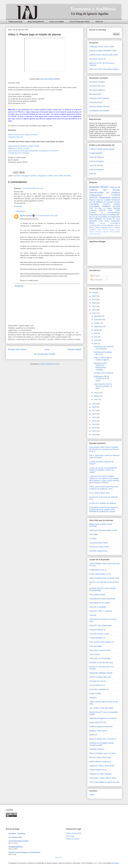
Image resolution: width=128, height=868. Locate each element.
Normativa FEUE (96, 102)
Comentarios (97, 280)
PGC (91, 208)
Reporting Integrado (102, 232)
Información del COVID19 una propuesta (104, 348)
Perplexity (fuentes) (97, 749)
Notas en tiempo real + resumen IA (103, 739)
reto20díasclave (95, 225)
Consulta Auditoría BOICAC (105, 209)
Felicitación (116, 200)
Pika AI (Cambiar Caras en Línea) (102, 753)
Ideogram (93, 698)
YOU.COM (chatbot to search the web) (104, 782)
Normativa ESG (95, 94)
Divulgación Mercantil (111, 206)
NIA (105, 190)
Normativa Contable (97, 82)
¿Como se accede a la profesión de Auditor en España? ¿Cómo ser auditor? (103, 470)
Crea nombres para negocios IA (102, 642)
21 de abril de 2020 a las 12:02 (47, 216)
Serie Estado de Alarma (63, 176)
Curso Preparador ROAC (80, 22)
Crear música (94, 654)
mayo (96, 340)
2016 (94, 414)
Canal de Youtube (96, 165)
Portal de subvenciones (98, 551)
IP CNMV (93, 539)
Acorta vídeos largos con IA (100, 574)
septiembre (99, 326)
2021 (94, 310)
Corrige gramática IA (97, 638)
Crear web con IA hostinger (100, 658)
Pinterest (93, 174)
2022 (94, 306)
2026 (94, 293)
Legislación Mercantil (16, 137)
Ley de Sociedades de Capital (104, 217)
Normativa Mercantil (97, 86)
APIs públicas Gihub (97, 595)
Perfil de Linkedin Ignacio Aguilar (102, 149)
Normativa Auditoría (97, 90)
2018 (94, 407)
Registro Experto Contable (100, 200)
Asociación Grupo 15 (97, 59)
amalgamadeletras (16, 847)
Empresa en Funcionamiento (105, 213)
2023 (94, 303)
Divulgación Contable (45, 176)
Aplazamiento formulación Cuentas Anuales (24, 146)
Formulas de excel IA (97, 681)
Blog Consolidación (36, 22)
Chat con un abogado (98, 607)
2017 (94, 411)
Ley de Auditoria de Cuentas (101, 202)
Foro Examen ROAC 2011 (99, 493)
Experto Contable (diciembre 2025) (103, 51)
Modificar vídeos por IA (98, 731)
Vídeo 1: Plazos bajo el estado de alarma (103, 359)
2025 (94, 296)
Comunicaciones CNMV (99, 543)
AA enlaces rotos (15, 837)
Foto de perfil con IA (97, 685)
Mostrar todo (59, 857)
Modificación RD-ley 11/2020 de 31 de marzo (101, 378)
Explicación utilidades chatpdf (101, 673)
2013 (94, 424)
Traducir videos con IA (98, 770)
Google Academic (96, 153)
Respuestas (21, 211)
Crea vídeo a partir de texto (100, 650)
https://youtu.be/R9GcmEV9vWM (50, 79)
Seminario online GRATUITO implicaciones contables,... (100, 366)
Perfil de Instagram (97, 161)
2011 (94, 431)
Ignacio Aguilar (26, 216)
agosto (97, 330)
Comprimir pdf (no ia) (97, 630)
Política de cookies (73, 839)
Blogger (116, 863)
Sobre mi (99, 22)
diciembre (98, 316)
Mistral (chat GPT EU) (98, 722)
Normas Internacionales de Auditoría (105, 191)
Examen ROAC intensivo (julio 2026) (103, 55)
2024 (94, 300)
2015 (94, 417)
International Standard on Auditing (102, 215)
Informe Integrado (101, 227)
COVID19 (17, 176)
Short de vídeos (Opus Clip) (100, 757)
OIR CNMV (94, 534)
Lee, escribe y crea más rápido (101, 708)
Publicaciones (96, 195)
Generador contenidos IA (99, 689)
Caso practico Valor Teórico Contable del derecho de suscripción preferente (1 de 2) (104, 449)
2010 (94, 435)
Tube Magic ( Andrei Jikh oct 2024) (103, 778)
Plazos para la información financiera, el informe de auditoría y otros (104, 488)
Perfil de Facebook (97, 170)
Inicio (47, 349)
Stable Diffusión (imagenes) (100, 762)
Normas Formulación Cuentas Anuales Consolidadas (105, 204)
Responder (18, 206)
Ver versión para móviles (45, 354)
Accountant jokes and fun (18, 841)
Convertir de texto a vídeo (99, 634)
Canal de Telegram (97, 157)
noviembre (98, 320)
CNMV (92, 795)
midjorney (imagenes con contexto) (103, 718)
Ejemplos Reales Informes (99, 106)
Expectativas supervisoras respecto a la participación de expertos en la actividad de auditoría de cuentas (104, 510)
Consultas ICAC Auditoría (99, 98)
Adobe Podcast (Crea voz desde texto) (104, 578)
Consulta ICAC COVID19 (103, 373)
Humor (99, 230)
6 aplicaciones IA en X (98, 570)
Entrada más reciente (17, 349)
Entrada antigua (74, 349)
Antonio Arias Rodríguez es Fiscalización (24, 852)
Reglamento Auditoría (110, 198)
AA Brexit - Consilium (17, 834)
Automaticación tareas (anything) (102, 599)
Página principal (15, 22)
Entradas (95, 276)
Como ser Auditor (57, 22)
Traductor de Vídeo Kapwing (100, 774)
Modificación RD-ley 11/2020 (18, 148)
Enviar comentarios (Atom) (50, 364)
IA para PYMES (95, 694)
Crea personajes (96, 646)
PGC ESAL (104, 221)
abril (96, 344)
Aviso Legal (70, 836)
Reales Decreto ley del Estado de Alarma (23, 135)
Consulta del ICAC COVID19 (18, 153)
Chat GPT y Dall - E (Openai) (101, 611)
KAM (118, 217)
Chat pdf (93, 615)
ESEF (118, 210)
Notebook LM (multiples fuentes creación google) (102, 744)
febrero (97, 396)
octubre (97, 323)
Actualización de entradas (99, 111)
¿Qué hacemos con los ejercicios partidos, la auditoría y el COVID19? (33, 151)
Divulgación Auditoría (29, 176)
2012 (94, 428)
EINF (111, 210)
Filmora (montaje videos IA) (100, 677)
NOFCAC (94, 198)
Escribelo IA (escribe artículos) (101, 663)
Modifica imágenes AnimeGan (101, 727)
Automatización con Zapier (100, 603)
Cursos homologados (110, 223)
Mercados (93, 221)
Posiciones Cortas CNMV (99, 547)
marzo (97, 393)
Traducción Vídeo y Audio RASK (102, 766)
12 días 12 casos (103, 208)
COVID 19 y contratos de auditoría (103, 503)
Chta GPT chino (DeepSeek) (100, 625)
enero (96, 399)
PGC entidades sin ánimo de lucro (105, 219)
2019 (94, 404)
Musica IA (93, 735)
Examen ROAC (99, 187)
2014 (94, 421)
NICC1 (111, 227)
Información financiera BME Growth (103, 530)
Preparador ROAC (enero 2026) (102, 47)
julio (96, 333)
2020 (94, 313)
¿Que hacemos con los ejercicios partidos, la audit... (103, 386)
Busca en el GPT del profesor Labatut (104, 69)
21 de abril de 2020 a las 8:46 (32, 188)
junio (96, 337)
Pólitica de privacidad (74, 833)
